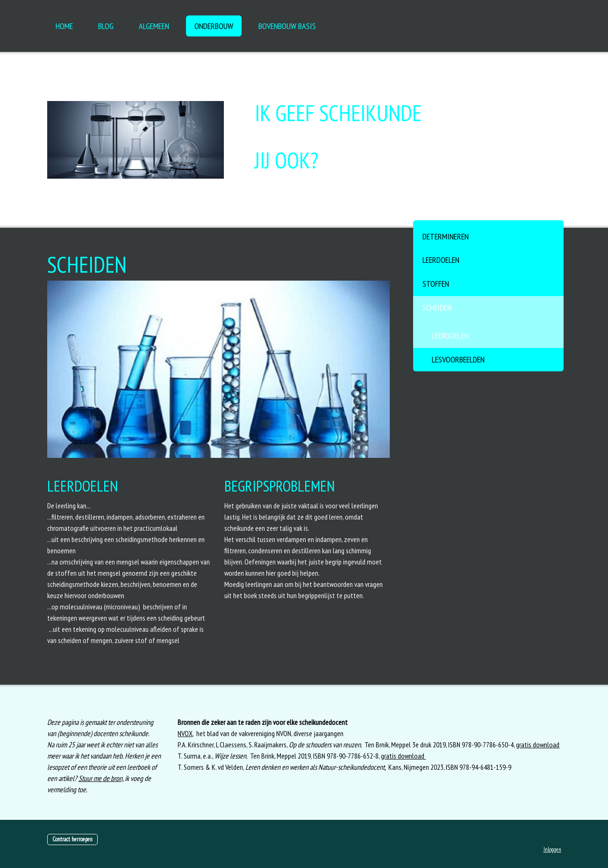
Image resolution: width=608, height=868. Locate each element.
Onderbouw (214, 26)
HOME (64, 26)
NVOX (185, 733)
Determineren (446, 236)
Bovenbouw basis (287, 26)
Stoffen (436, 284)
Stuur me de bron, (101, 778)
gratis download (538, 745)
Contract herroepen (72, 839)
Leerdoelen (441, 260)
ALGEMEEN (154, 26)
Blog (106, 26)
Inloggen (552, 850)
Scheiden (437, 307)
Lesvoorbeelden (458, 359)
